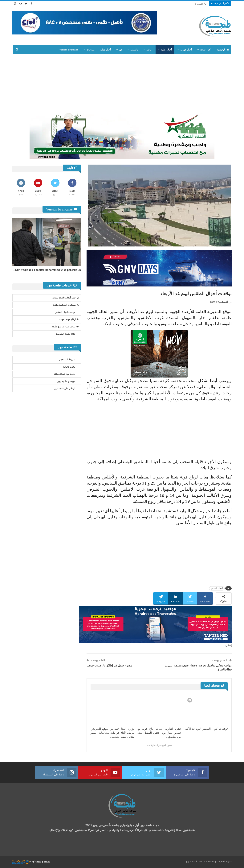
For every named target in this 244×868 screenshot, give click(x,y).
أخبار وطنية (166, 50)
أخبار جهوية (186, 50)
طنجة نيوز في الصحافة (65, 374)
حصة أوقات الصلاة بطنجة (65, 298)
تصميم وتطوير (43, 861)
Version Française (69, 50)
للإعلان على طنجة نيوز (65, 389)
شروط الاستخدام (67, 360)
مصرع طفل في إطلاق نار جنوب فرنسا (109, 666)
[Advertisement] (122, 83)
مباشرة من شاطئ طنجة (65, 327)
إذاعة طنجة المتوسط (65, 334)
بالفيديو (134, 50)
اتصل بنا (200, 4)
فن (120, 50)
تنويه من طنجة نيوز (66, 381)
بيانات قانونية (69, 367)
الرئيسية (223, 50)
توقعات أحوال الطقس (65, 312)
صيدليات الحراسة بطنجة (66, 305)
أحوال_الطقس (217, 588)
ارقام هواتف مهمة (69, 319)
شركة (24, 861)
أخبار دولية (105, 50)
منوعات (91, 50)
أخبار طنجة (205, 50)
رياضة (149, 50)
